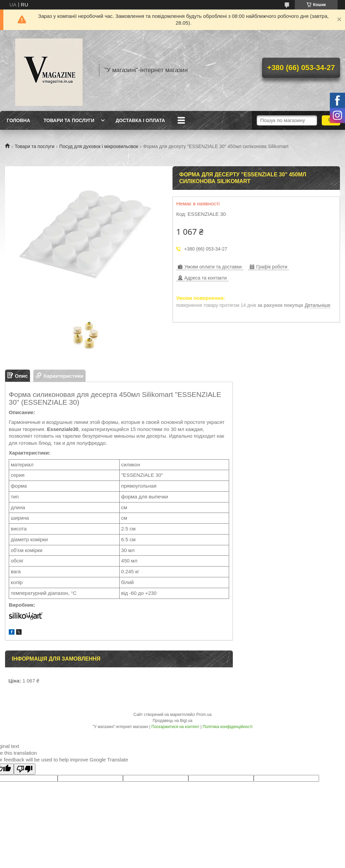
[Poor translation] (25, 769)
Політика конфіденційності (228, 727)
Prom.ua (204, 715)
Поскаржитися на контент (175, 727)
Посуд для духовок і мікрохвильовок (99, 146)
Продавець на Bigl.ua (172, 721)
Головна (18, 120)
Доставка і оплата (140, 120)
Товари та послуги (69, 120)
